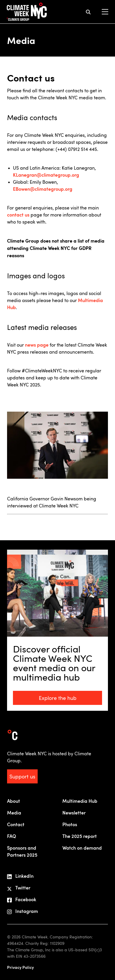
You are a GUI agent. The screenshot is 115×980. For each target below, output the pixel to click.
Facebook (22, 899)
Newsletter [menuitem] (74, 813)
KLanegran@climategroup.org (47, 175)
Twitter (19, 888)
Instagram (22, 911)
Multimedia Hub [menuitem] (80, 801)
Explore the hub (58, 698)
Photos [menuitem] (70, 824)
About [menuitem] (14, 801)
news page (37, 345)
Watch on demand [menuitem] (82, 848)
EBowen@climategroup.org (43, 189)
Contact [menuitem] (16, 824)
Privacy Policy (20, 967)
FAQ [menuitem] (12, 836)
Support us (22, 776)
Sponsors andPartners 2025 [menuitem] (22, 851)
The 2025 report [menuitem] (80, 836)
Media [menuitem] (14, 813)
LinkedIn (20, 876)
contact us (18, 215)
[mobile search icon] (88, 12)
